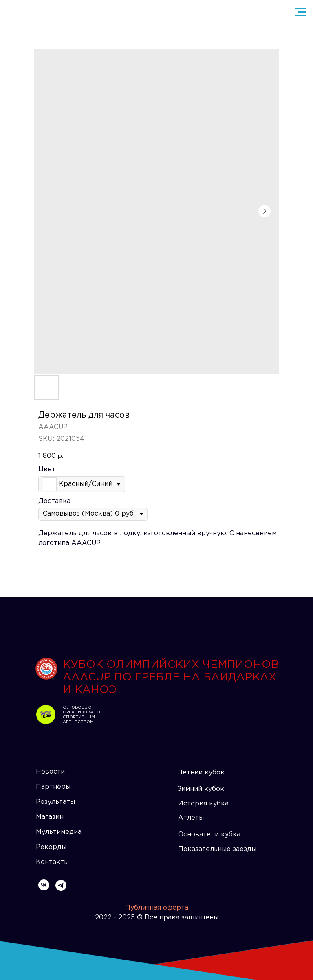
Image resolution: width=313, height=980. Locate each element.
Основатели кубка (209, 835)
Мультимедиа (59, 832)
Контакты (52, 862)
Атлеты (191, 818)
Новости (50, 772)
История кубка (203, 804)
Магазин (50, 817)
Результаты (55, 802)
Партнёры (53, 787)
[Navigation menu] (301, 12)
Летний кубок (201, 773)
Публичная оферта (157, 908)
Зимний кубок (201, 789)
